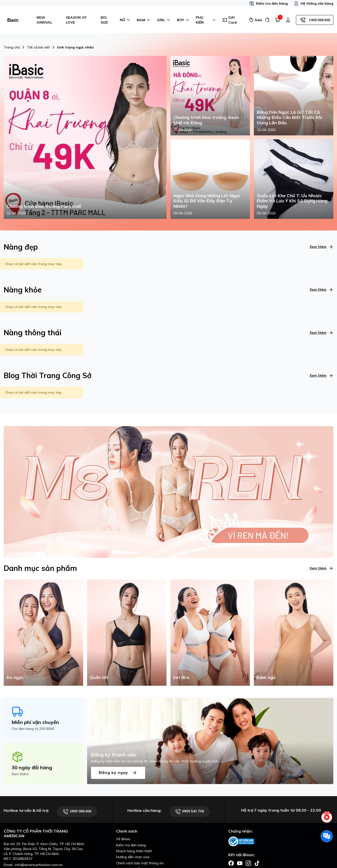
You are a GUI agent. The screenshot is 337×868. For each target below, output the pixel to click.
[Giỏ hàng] (278, 20)
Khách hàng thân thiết (134, 851)
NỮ (125, 20)
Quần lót (99, 677)
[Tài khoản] (288, 20)
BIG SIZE (104, 20)
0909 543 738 (189, 812)
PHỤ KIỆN (206, 20)
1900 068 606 (77, 812)
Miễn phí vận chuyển (35, 722)
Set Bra (181, 677)
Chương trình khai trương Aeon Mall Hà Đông (206, 120)
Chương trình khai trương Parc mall (44, 206)
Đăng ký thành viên (114, 755)
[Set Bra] (210, 632)
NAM (144, 20)
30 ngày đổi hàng (32, 767)
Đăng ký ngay (118, 773)
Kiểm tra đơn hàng (268, 3)
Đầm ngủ (266, 677)
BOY (183, 20)
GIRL (164, 20)
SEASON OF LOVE (76, 20)
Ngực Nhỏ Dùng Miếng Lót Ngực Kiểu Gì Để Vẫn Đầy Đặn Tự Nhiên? (207, 201)
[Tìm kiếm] (267, 20)
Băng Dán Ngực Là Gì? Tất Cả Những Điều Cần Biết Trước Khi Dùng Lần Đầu (290, 118)
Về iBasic (123, 839)
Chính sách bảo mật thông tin (140, 863)
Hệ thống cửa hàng (314, 3)
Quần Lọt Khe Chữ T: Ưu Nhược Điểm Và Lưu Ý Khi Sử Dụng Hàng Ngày (292, 201)
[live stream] (327, 820)
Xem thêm (322, 247)
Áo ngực (15, 677)
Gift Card (230, 20)
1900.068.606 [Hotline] (315, 20)
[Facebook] (231, 863)
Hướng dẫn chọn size (133, 857)
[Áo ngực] (43, 632)
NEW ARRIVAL (44, 20)
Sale (255, 20)
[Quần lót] (127, 632)
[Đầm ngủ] (294, 632)
